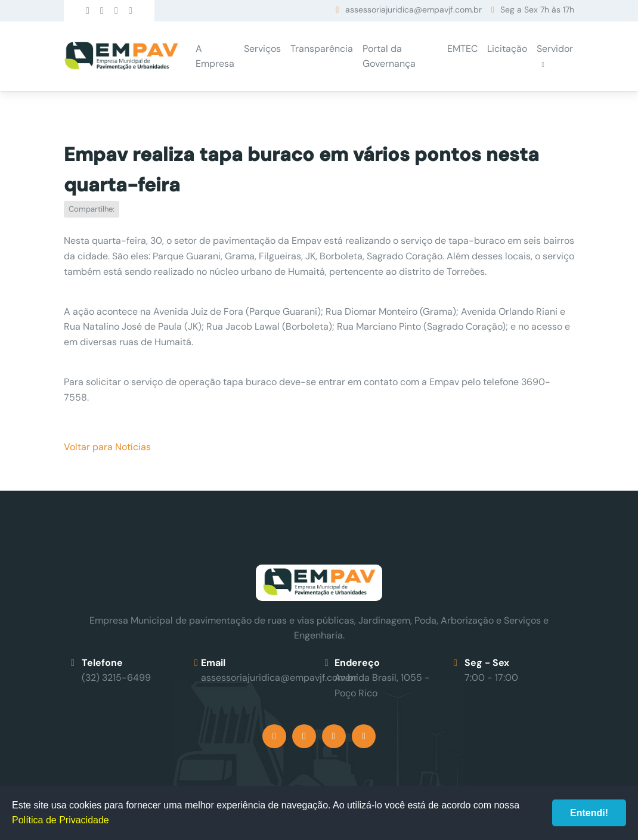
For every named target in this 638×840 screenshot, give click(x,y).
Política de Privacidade (61, 820)
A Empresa (215, 56)
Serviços (262, 49)
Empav (121, 56)
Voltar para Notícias (107, 447)
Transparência (322, 49)
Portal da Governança (389, 56)
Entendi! (589, 813)
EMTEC (462, 49)
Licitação (507, 49)
